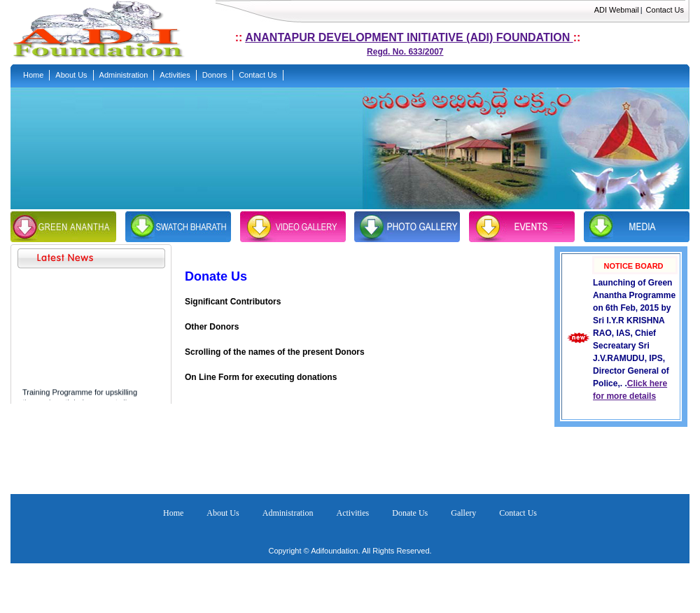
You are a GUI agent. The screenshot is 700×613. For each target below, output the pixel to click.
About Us (223, 513)
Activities (353, 513)
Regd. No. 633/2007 (405, 52)
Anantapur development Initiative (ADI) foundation (409, 37)
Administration (288, 513)
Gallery (463, 513)
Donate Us (410, 513)
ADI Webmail (617, 10)
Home (173, 513)
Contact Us (665, 10)
